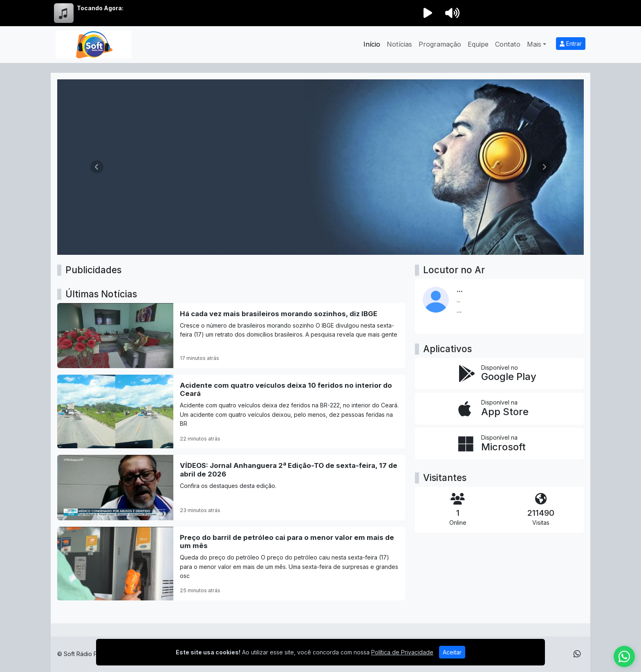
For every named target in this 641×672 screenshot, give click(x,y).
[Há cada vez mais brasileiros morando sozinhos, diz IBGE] (231, 336)
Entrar (571, 44)
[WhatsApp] (577, 654)
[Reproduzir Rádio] (428, 13)
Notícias (399, 44)
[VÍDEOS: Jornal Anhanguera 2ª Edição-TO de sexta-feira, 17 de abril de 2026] (231, 487)
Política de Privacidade (402, 652)
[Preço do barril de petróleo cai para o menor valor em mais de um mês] (231, 564)
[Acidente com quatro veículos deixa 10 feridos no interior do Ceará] (231, 411)
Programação (440, 44)
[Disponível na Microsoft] (499, 444)
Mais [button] (534, 44)
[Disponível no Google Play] (499, 374)
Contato (508, 44)
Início (372, 44)
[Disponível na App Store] (499, 409)
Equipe (478, 44)
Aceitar (452, 652)
